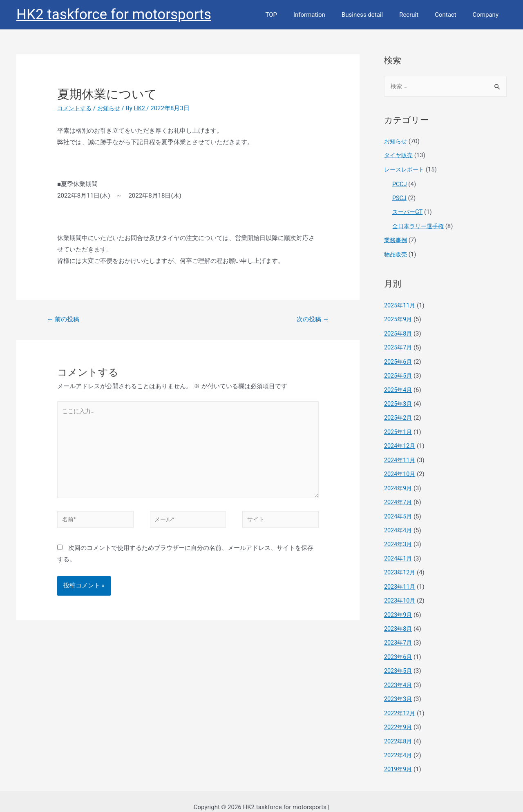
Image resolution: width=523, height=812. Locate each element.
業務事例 (396, 239)
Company (488, 15)
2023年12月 (401, 565)
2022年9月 (399, 716)
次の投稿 (311, 319)
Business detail (377, 15)
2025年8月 (399, 331)
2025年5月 (399, 372)
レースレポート (406, 169)
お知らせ (112, 108)
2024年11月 (401, 455)
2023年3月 (399, 689)
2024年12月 (401, 441)
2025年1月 (399, 427)
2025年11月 (401, 303)
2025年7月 (399, 345)
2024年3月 (399, 538)
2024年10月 (401, 469)
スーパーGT (408, 211)
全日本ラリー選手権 (420, 225)
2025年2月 (399, 414)
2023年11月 (401, 579)
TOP (294, 15)
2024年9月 (399, 483)
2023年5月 (399, 661)
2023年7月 (399, 634)
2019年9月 (399, 758)
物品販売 (396, 252)
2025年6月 (399, 358)
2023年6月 (399, 648)
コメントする (76, 108)
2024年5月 (399, 510)
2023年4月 (399, 675)
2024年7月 (399, 496)
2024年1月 (399, 551)
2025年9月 (399, 317)
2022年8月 (399, 730)
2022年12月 (401, 703)
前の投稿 (65, 319)
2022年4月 (399, 744)
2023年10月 (401, 593)
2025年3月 (399, 400)
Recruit (419, 15)
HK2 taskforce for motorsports (114, 14)
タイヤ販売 (399, 156)
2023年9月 (399, 606)
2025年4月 (399, 386)
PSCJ (400, 197)
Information (328, 15)
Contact (451, 15)
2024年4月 (399, 524)
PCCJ (400, 184)
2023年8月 (399, 620)
